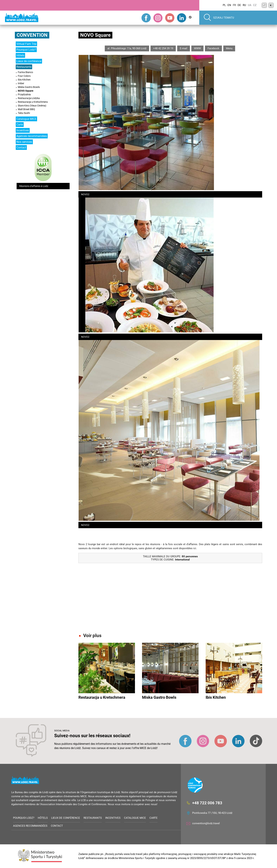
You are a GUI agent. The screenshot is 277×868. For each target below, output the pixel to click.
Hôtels (20, 55)
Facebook (213, 48)
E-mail (184, 48)
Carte (20, 125)
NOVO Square (26, 91)
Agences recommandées (32, 136)
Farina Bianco (25, 72)
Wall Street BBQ (26, 109)
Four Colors (24, 76)
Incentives (23, 130)
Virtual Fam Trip (26, 44)
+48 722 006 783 (207, 803)
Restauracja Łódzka (29, 98)
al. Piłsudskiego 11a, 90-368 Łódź (127, 48)
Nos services (24, 142)
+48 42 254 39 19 (163, 48)
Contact (21, 147)
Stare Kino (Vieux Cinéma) (32, 106)
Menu (229, 48)
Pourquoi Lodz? (26, 50)
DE (239, 5)
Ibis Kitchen (24, 80)
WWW (197, 48)
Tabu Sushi (24, 113)
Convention (32, 35)
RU (244, 5)
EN (229, 5)
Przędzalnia (24, 94)
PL (224, 5)
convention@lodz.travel (206, 823)
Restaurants (24, 67)
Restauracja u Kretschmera (33, 102)
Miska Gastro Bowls (29, 87)
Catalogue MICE (26, 119)
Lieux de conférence (29, 61)
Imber (21, 83)
